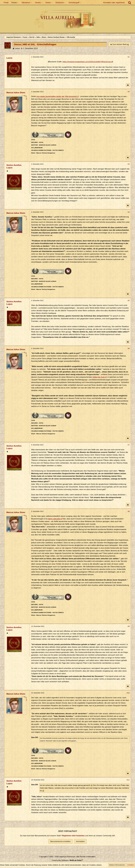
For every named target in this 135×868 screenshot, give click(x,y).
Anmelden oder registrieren (114, 3)
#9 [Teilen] (129, 626)
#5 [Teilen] (129, 301)
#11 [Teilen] (128, 780)
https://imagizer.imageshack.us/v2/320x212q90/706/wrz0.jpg (87, 62)
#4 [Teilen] (129, 212)
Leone (17, 48)
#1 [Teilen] (129, 57)
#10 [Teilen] (128, 693)
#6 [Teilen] (129, 348)
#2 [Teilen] (129, 92)
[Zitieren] (128, 85)
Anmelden (80, 841)
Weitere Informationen (117, 865)
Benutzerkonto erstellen (60, 841)
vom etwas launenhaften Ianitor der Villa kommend (56, 96)
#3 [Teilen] (129, 164)
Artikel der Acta (99, 377)
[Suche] (130, 3)
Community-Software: (67, 860)
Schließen (131, 865)
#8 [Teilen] (129, 511)
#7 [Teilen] (129, 445)
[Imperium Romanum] (67, 20)
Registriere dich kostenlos (73, 836)
